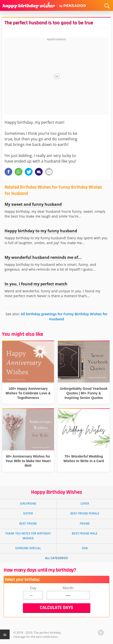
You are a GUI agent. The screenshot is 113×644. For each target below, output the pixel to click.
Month (68, 588)
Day (33, 588)
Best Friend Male (85, 534)
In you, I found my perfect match (36, 284)
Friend (85, 524)
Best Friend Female (85, 514)
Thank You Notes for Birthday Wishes (28, 536)
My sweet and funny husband (33, 204)
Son (85, 548)
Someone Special (28, 548)
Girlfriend (28, 504)
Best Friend (28, 524)
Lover (85, 504)
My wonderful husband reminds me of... (43, 257)
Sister (28, 514)
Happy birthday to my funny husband (41, 231)
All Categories (56, 558)
